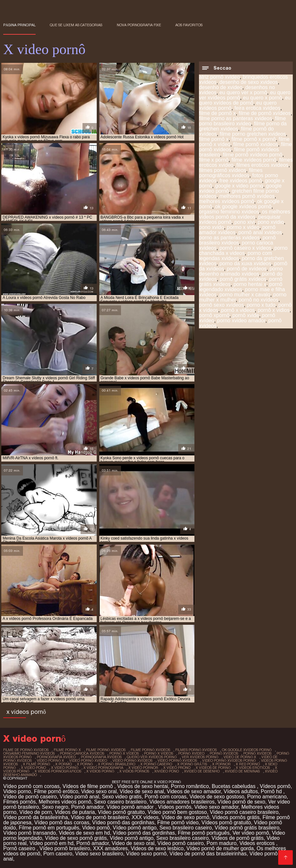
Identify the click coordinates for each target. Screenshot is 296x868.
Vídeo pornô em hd (51, 843)
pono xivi (244, 222)
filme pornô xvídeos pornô (253, 155)
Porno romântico (190, 786)
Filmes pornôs (19, 802)
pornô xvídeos (224, 753)
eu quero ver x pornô (243, 92)
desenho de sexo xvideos (249, 82)
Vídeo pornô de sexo (241, 802)
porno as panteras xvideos (229, 238)
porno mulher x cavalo (245, 295)
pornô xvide (246, 315)
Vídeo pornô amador (131, 807)
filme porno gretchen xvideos (253, 134)
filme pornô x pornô (253, 139)
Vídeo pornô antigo (135, 828)
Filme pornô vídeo (178, 822)
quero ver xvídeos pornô (152, 757)
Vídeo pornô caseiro (180, 843)
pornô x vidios (274, 310)
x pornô (85, 764)
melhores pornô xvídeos (247, 196)
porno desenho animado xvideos (241, 271)
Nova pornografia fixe (139, 25)
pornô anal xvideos (260, 232)
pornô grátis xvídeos (243, 279)
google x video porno (239, 186)
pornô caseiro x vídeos (245, 248)
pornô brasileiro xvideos (237, 240)
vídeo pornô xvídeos (132, 760)
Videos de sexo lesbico (157, 848)
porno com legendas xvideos (236, 256)
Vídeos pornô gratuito (226, 822)
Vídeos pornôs (175, 807)
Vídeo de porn (36, 812)
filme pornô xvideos (150, 750)
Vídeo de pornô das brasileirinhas (208, 854)
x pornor (221, 764)
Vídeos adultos (241, 791)
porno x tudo (261, 305)
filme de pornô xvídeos (265, 113)
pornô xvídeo (192, 753)
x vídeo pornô (65, 768)
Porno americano (267, 797)
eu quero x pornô (263, 98)
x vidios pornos (134, 771)
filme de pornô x (217, 113)
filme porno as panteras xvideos (236, 118)
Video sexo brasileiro (99, 854)
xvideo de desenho (202, 771)
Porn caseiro (58, 854)
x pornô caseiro (156, 764)
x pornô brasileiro (117, 764)
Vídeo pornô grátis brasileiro (247, 828)
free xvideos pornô (241, 181)
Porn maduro (222, 843)
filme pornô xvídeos (256, 144)
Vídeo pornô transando (30, 833)
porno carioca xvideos (82, 753)
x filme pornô (37, 764)
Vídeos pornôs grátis (236, 817)
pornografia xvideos (101, 757)
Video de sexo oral (133, 843)
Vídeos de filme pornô (88, 786)
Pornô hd (272, 791)
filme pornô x (214, 139)
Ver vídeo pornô (251, 833)
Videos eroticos (258, 843)
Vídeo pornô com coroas (31, 786)
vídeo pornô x (51, 760)
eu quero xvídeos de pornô (245, 100)
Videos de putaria (75, 812)
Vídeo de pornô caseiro (30, 797)
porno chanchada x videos (243, 251)
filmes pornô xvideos (223, 170)
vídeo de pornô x (240, 757)
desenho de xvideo (221, 87)
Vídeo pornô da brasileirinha (36, 817)
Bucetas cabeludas (235, 786)
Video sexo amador (217, 807)
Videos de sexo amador (194, 791)
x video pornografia (103, 768)
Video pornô (96, 828)
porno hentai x (250, 284)
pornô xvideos (257, 753)
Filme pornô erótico (56, 791)
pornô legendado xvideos (241, 287)
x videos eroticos (253, 768)
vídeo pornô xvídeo (88, 760)
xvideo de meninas (242, 771)
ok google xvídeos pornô (243, 206)
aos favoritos (189, 25)
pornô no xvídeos (259, 300)
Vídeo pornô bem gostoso (177, 812)
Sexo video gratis (122, 797)
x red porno (248, 764)
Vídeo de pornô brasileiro (100, 817)
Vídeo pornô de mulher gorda (220, 848)
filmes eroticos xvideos (263, 165)
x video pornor (143, 768)
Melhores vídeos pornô (65, 802)
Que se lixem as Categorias (76, 25)
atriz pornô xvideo (219, 77)
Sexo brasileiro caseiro (186, 828)
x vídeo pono (33, 768)
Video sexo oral (99, 791)
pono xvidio (271, 222)
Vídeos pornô (275, 786)
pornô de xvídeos (247, 269)
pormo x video (243, 227)
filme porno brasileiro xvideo (242, 121)
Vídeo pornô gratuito (121, 812)
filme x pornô (214, 160)
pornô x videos (238, 310)
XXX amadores (111, 848)
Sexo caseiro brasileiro (120, 802)
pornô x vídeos (124, 753)
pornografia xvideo (56, 757)
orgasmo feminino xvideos (229, 212)
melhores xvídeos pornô (227, 201)
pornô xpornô (214, 315)
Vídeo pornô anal (79, 797)
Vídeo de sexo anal (142, 791)
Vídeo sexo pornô (146, 854)
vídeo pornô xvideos (177, 760)
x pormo (64, 764)
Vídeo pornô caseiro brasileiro (244, 812)
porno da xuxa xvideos (245, 263)
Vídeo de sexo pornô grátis (76, 838)
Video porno (17, 791)
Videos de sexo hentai (143, 786)
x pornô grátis (192, 764)
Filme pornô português (204, 833)
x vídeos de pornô (213, 768)
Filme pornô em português (49, 828)
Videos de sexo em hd (84, 833)
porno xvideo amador (241, 320)
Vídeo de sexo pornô (185, 817)
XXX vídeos (145, 817)
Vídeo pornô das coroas (62, 822)
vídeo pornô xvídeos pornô (229, 760)
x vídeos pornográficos (58, 771)
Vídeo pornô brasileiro (65, 848)
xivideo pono (167, 771)
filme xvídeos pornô (254, 160)
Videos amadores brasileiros (182, 802)
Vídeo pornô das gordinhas (123, 822)
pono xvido (211, 227)
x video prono (177, 768)
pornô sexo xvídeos (221, 305)
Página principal (19, 25)
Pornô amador (88, 807)
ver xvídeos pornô (200, 757)
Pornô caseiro (20, 848)
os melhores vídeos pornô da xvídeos (245, 214)
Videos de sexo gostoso (217, 797)
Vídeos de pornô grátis (238, 838)
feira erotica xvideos (257, 108)
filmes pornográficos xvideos (231, 173)
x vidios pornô (100, 771)
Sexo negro (55, 807)
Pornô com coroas (166, 797)
